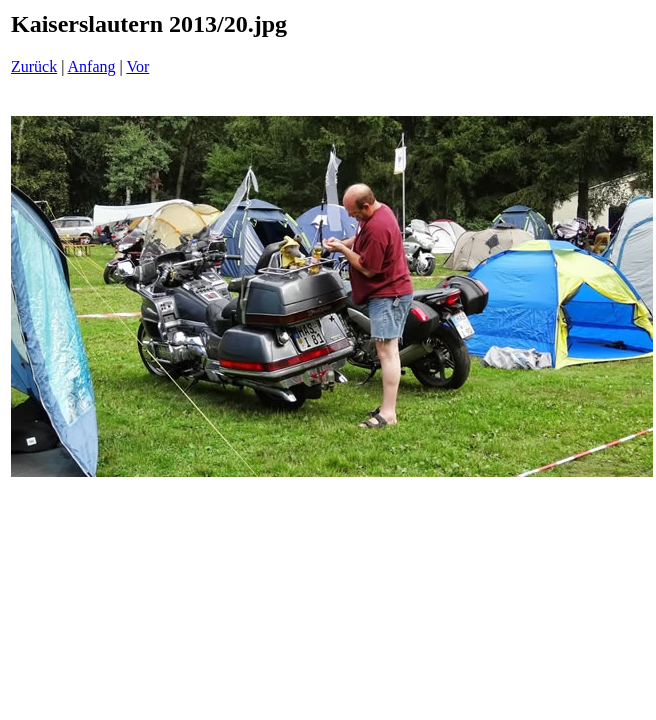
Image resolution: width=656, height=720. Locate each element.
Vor (137, 66)
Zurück (34, 66)
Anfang (92, 66)
